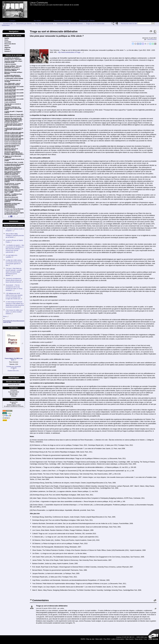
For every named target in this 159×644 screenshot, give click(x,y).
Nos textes (37, 21)
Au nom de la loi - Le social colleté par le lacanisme (12, 184)
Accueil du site (8, 24)
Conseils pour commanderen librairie (14, 367)
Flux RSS (107, 639)
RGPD (83, 639)
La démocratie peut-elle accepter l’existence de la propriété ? (14, 165)
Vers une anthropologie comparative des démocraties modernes (13, 200)
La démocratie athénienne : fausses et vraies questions (13, 76)
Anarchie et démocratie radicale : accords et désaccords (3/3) (14, 133)
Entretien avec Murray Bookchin (14, 209)
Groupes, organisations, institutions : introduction (12, 187)
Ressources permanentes (62, 21)
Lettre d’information (118, 639)
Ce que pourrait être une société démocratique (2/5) (14, 97)
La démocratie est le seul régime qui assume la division (14, 213)
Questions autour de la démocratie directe (11, 149)
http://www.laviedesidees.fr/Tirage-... (70, 52)
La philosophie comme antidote (14, 79)
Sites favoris (129, 639)
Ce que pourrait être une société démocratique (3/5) (14, 93)
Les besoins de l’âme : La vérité (14, 162)
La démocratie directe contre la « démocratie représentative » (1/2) (14, 130)
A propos (12, 21)
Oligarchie (8, 48)
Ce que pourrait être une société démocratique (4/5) (14, 90)
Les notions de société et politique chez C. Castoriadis (13, 59)
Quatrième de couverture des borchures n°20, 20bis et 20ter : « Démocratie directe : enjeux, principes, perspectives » (14, 120)
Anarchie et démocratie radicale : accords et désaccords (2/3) (14, 136)
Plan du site (90, 639)
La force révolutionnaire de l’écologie (12, 81)
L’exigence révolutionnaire (12, 176)
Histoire (7, 46)
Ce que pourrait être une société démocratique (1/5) (14, 100)
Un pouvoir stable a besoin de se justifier (14, 160)
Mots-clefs (99, 639)
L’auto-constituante (10, 102)
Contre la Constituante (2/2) (13, 142)
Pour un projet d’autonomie (44, 24)
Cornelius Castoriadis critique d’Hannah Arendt (13, 62)
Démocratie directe (10, 44)
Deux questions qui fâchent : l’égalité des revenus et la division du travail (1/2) (13, 173)
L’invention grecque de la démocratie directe (12, 146)
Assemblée (8, 42)
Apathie (7, 38)
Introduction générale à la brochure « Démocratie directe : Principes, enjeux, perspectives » (14, 153)
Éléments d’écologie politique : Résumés (14, 73)
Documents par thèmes (87, 21)
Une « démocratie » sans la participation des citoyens (12, 84)
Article (6, 40)
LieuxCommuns (152, 39)
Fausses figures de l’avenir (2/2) (14, 115)
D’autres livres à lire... (14, 371)
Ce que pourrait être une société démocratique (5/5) (14, 87)
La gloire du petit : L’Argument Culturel (13, 112)
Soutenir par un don (153, 635)
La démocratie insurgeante (12, 211)
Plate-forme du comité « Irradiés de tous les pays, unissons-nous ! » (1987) (14, 191)
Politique (7, 49)
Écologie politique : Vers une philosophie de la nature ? (13, 67)
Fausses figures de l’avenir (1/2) (14, 116)
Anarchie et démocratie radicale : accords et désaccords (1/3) (14, 139)
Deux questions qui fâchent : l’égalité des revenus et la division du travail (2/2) (13, 169)
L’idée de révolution (10, 64)
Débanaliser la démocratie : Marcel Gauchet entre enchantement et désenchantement (13, 205)
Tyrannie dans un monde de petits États (13, 105)
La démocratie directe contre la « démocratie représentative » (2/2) (14, 125)
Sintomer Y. (8, 51)
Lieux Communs (39, 3)
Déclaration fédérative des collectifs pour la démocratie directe (13, 108)
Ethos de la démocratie (11, 197)
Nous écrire (139, 639)
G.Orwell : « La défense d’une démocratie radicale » (13, 195)
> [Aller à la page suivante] (18, 217)
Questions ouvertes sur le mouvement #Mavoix (12, 70)
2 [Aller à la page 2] (14, 217)
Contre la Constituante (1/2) (13, 144)
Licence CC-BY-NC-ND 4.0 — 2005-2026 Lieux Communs (136, 637)
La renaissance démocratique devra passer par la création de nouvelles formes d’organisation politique (14, 180)
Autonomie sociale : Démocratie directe (70, 24)
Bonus (5, 316)
